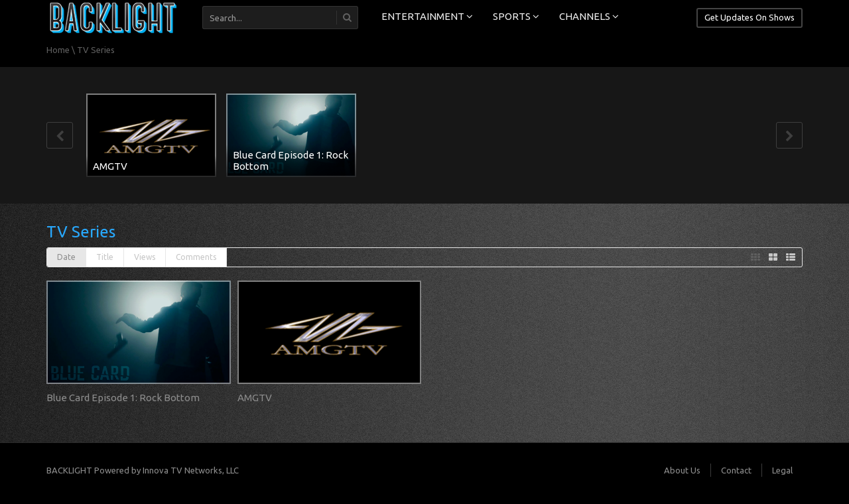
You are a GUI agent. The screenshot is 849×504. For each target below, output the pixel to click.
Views (145, 257)
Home (58, 50)
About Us (682, 470)
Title (105, 257)
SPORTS (516, 16)
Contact (736, 470)
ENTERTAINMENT (427, 16)
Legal (782, 470)
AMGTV (110, 166)
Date (66, 257)
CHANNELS (589, 16)
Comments (196, 257)
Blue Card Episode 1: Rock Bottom (291, 160)
